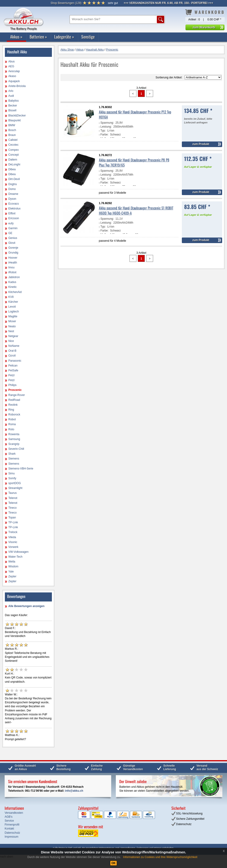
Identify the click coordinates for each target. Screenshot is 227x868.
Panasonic (15, 361)
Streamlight (15, 488)
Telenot (13, 498)
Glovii (12, 243)
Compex (14, 150)
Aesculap (14, 71)
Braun (12, 135)
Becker (13, 106)
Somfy (12, 478)
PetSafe (13, 370)
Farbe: (105, 135)
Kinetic (13, 287)
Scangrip (14, 444)
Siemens (14, 459)
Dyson (12, 199)
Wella (12, 562)
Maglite (13, 316)
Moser (12, 321)
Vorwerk (13, 547)
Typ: (103, 131)
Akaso (12, 76)
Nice (11, 341)
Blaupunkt (14, 120)
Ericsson (14, 218)
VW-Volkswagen (18, 552)
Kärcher (13, 302)
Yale (11, 572)
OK (113, 863)
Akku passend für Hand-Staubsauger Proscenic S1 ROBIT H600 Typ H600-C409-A (136, 210)
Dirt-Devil (14, 179)
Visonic (13, 542)
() (66, 3)
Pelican (13, 366)
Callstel (13, 140)
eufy (11, 223)
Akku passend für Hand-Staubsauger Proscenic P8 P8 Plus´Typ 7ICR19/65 (134, 162)
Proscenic (15, 390)
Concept (14, 155)
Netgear (13, 336)
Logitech (14, 312)
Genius (13, 238)
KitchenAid (15, 292)
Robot (12, 419)
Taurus (13, 493)
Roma (12, 424)
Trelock (13, 532)
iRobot (12, 272)
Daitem (13, 160)
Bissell (12, 110)
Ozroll (12, 356)
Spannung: (107, 123)
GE (10, 233)
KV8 (11, 297)
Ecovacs (14, 204)
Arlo (11, 91)
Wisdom (13, 566)
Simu (11, 473)
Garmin (13, 228)
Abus (11, 61)
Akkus (16, 37)
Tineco (13, 508)
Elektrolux (14, 209)
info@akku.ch (74, 791)
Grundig (13, 253)
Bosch (12, 130)
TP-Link (13, 522)
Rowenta (14, 434)
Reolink (13, 405)
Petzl (11, 375)
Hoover (13, 258)
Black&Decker (17, 116)
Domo (12, 189)
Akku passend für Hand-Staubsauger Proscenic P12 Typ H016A (135, 114)
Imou (11, 267)
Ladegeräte (64, 37)
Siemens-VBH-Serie (21, 469)
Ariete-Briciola (17, 86)
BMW (12, 125)
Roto (11, 429)
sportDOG (15, 483)
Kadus (12, 282)
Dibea (12, 169)
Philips (12, 385)
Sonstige (88, 37)
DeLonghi (14, 164)
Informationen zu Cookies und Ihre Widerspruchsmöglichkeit (160, 857)
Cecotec (13, 145)
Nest (11, 331)
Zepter (12, 576)
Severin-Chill (16, 449)
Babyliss (14, 101)
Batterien (38, 37)
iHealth (13, 263)
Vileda (12, 537)
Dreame (13, 194)
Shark (12, 454)
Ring (11, 410)
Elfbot (12, 213)
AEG (11, 66)
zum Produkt (201, 144)
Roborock (14, 415)
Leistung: (106, 127)
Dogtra (13, 184)
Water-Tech (15, 557)
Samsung (14, 439)
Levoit (12, 307)
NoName (14, 346)
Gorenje (13, 248)
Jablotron (14, 277)
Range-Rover (17, 395)
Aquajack (14, 81)
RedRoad (14, 400)
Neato (12, 326)
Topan (12, 518)
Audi (11, 96)
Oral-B (12, 351)
